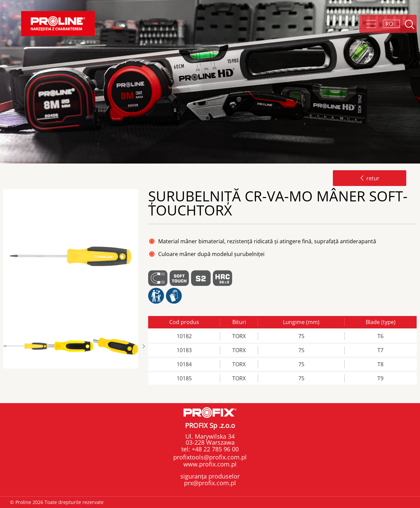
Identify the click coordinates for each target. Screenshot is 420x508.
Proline (58, 24)
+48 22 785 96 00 (214, 449)
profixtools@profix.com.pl (210, 457)
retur (370, 178)
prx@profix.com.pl (210, 483)
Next (144, 346)
